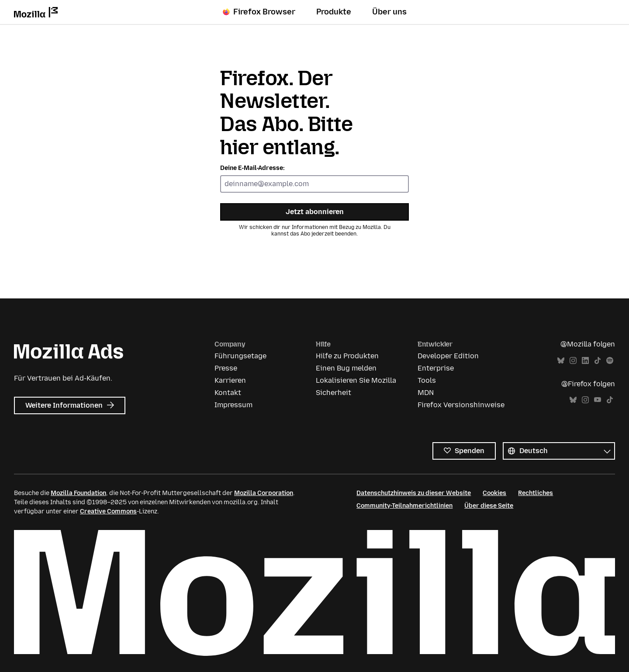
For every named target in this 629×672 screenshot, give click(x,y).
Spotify (610, 361)
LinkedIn (585, 361)
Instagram (573, 361)
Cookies (494, 493)
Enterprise (436, 368)
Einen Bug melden (346, 368)
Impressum (233, 405)
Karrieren (230, 380)
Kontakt (228, 393)
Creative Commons (108, 511)
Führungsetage (240, 356)
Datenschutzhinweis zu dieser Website (414, 493)
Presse (226, 368)
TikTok (598, 361)
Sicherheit (334, 393)
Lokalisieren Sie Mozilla (356, 380)
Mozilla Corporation (264, 493)
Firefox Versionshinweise (461, 405)
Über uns (389, 12)
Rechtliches (536, 493)
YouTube (598, 400)
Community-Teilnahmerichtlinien (404, 506)
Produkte (334, 12)
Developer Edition (448, 356)
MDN (426, 393)
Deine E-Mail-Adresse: (252, 168)
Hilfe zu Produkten (347, 356)
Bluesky (561, 361)
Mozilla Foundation (78, 493)
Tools (427, 380)
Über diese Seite (489, 506)
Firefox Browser (259, 12)
